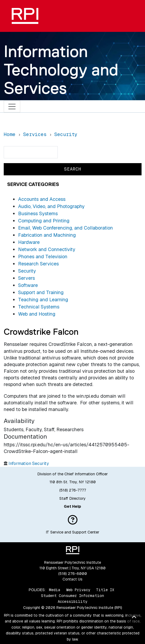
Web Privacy (78, 590)
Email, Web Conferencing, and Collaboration (65, 228)
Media (55, 590)
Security (27, 271)
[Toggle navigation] (12, 106)
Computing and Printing (44, 221)
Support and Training (41, 292)
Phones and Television (43, 257)
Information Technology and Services (61, 70)
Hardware (29, 242)
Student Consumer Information (72, 596)
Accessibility (72, 601)
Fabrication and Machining (47, 235)
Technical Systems (39, 307)
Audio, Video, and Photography (51, 206)
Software (28, 285)
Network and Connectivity (47, 249)
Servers (26, 278)
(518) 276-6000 (73, 574)
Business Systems (38, 213)
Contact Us (72, 579)
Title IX (105, 590)
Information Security (29, 463)
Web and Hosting (37, 314)
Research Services (38, 264)
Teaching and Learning (43, 300)
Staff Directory (72, 498)
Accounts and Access (42, 199)
